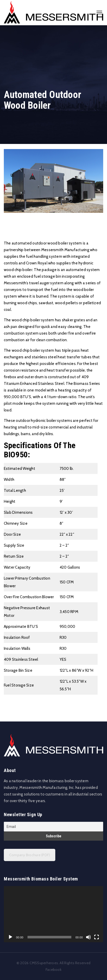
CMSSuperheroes (44, 963)
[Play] (10, 937)
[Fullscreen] (97, 937)
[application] (53, 914)
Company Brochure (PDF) (30, 855)
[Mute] (88, 937)
